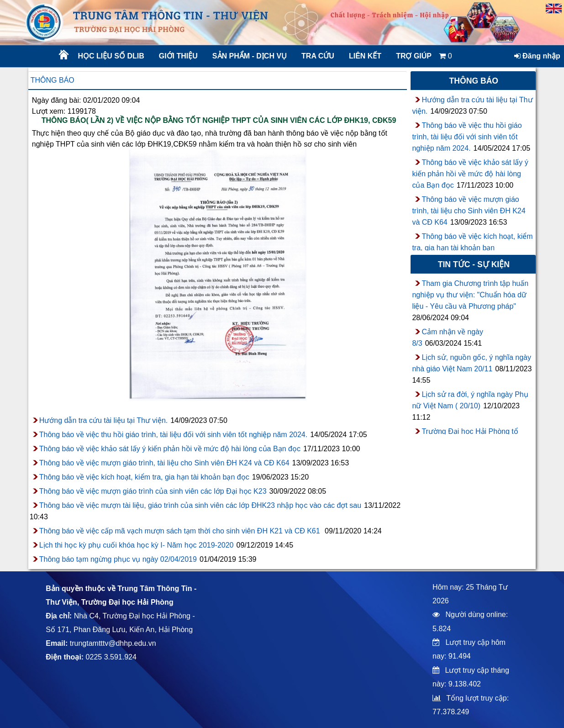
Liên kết (365, 56)
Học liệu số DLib (111, 56)
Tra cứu (318, 56)
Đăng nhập (537, 56)
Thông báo (53, 80)
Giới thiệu (178, 56)
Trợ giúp (414, 56)
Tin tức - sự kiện (474, 264)
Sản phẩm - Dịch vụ (249, 56)
